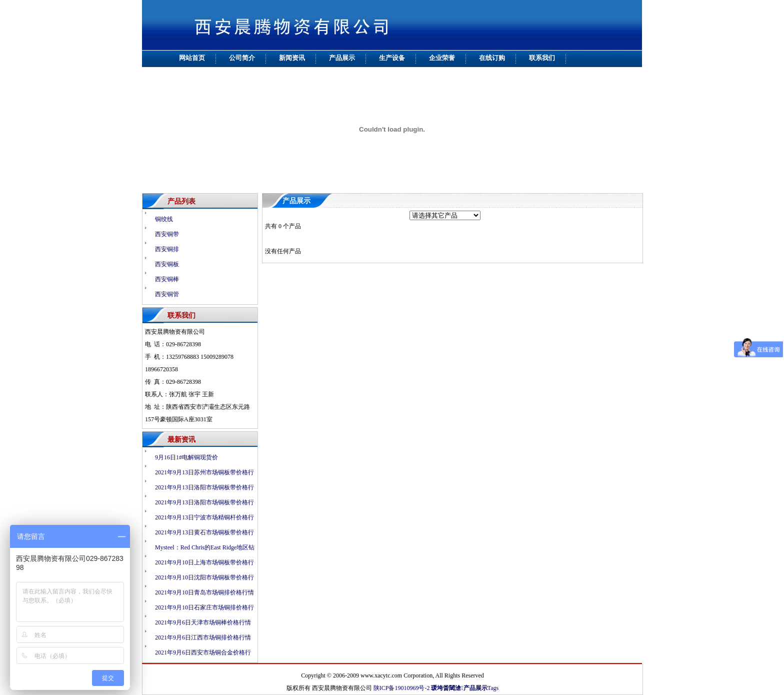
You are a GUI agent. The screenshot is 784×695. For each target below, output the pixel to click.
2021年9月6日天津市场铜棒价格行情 (203, 622)
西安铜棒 (167, 279)
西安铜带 (167, 234)
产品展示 (342, 58)
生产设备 (392, 58)
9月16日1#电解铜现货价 (186, 457)
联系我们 (542, 58)
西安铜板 (167, 264)
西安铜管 (167, 294)
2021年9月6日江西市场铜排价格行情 (203, 637)
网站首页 (192, 58)
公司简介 (242, 58)
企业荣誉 (442, 58)
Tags (493, 688)
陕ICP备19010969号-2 (402, 688)
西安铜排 (167, 249)
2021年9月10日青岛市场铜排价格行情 (204, 592)
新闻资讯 (292, 58)
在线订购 (492, 58)
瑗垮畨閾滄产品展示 (459, 688)
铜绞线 (164, 219)
